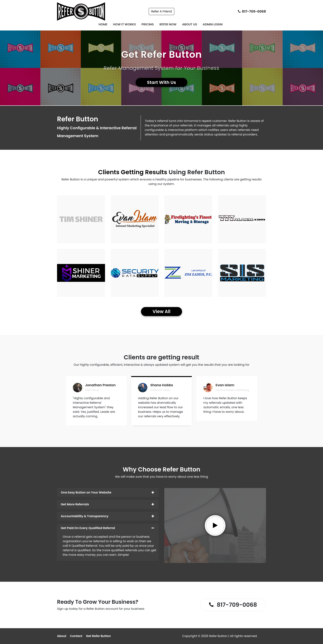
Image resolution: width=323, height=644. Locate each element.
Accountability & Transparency (85, 516)
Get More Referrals (75, 504)
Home (103, 24)
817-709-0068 (252, 11)
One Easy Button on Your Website (86, 492)
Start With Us (162, 82)
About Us (189, 24)
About (62, 636)
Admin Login (213, 24)
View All (161, 311)
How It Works (124, 24)
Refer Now (168, 24)
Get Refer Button (98, 636)
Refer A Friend (161, 11)
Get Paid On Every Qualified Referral (88, 528)
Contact (76, 636)
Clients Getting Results (133, 172)
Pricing (148, 24)
